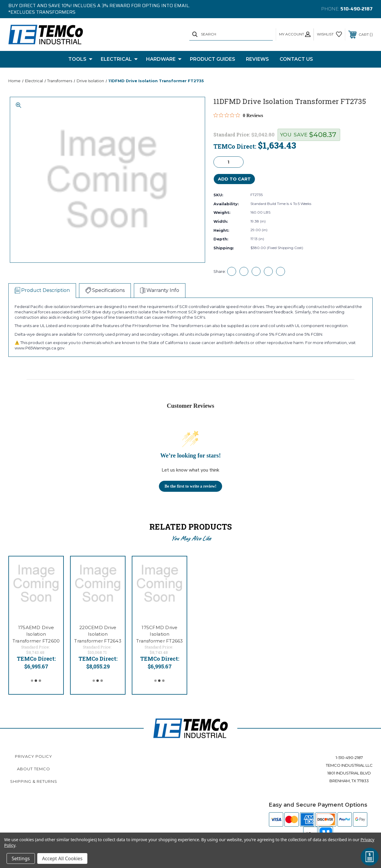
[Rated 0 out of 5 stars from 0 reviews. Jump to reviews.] (238, 115)
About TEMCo (34, 769)
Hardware (164, 59)
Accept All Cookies (62, 858)
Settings (21, 858)
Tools (80, 59)
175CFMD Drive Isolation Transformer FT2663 (160, 634)
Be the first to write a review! (190, 486)
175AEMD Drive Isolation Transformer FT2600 (36, 634)
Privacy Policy (34, 756)
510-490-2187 (357, 9)
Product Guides (213, 59)
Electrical (119, 59)
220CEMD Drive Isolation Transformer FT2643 (98, 634)
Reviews (257, 59)
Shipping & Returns (34, 781)
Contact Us (296, 59)
